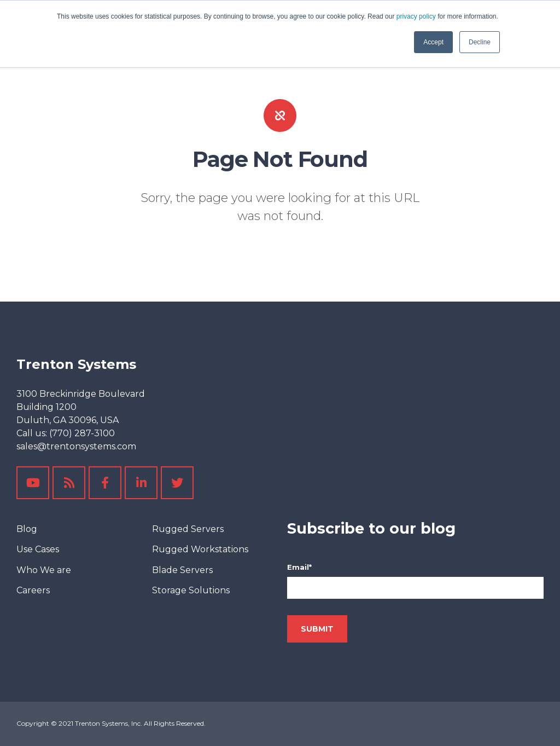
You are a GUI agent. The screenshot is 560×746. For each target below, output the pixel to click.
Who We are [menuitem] (44, 570)
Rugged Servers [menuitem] (188, 529)
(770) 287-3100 (82, 433)
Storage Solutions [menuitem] (191, 590)
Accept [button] (433, 42)
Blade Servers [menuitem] (182, 570)
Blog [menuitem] (27, 529)
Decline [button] (480, 42)
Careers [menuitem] (33, 590)
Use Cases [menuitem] (38, 549)
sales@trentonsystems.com (76, 446)
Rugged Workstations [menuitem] (200, 549)
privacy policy (416, 16)
